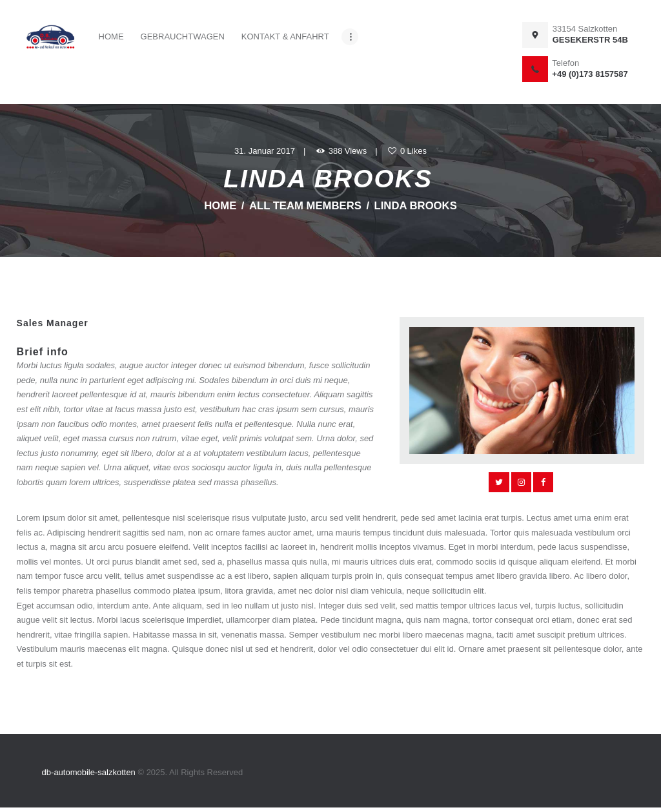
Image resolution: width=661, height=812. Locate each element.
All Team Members (305, 206)
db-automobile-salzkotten (90, 772)
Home (220, 206)
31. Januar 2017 (265, 151)
